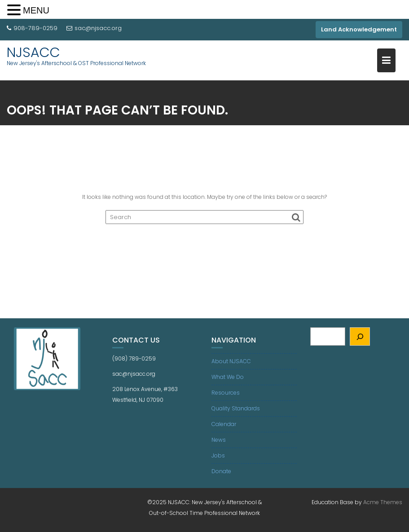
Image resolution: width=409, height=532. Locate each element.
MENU (36, 10)
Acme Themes (383, 502)
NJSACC (33, 53)
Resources (226, 393)
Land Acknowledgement (359, 29)
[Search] (360, 336)
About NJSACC (231, 361)
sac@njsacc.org (94, 28)
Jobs (218, 455)
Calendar (224, 424)
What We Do (228, 377)
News (219, 440)
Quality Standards (236, 408)
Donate (221, 471)
